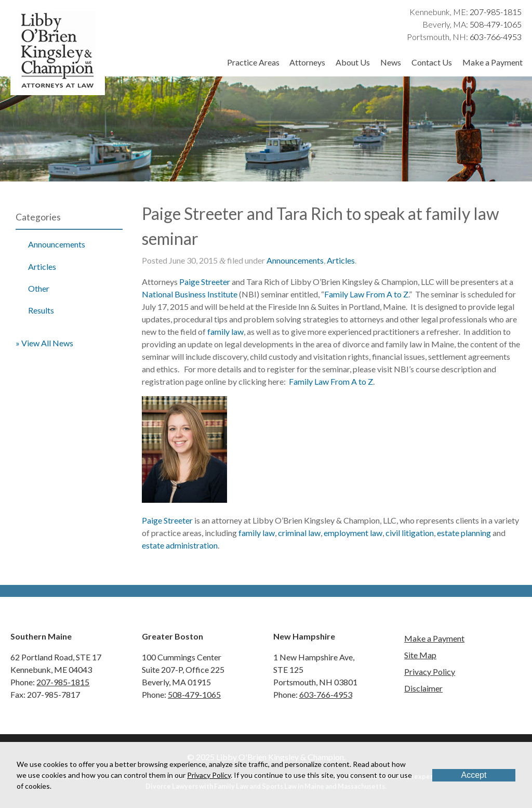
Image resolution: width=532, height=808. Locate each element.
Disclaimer (423, 688)
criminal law (299, 533)
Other (39, 288)
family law (225, 331)
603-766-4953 (496, 37)
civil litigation (410, 533)
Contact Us (432, 62)
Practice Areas (253, 62)
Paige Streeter (205, 282)
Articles (42, 266)
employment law (353, 533)
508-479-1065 (496, 24)
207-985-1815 (496, 12)
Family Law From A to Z (366, 294)
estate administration (180, 545)
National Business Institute (190, 294)
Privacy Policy (430, 672)
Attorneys (307, 62)
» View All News (44, 343)
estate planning (464, 533)
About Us (353, 62)
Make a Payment (493, 62)
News (391, 62)
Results (41, 310)
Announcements (57, 244)
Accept (474, 775)
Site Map (420, 655)
